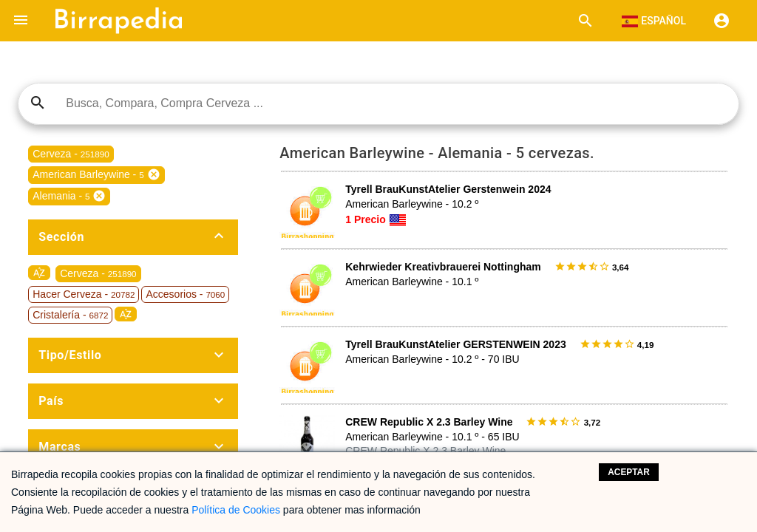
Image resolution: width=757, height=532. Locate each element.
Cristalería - (70, 315)
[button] (21, 21)
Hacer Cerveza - (84, 294)
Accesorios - (185, 294)
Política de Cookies (236, 510)
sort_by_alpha (39, 273)
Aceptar (629, 472)
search (38, 103)
